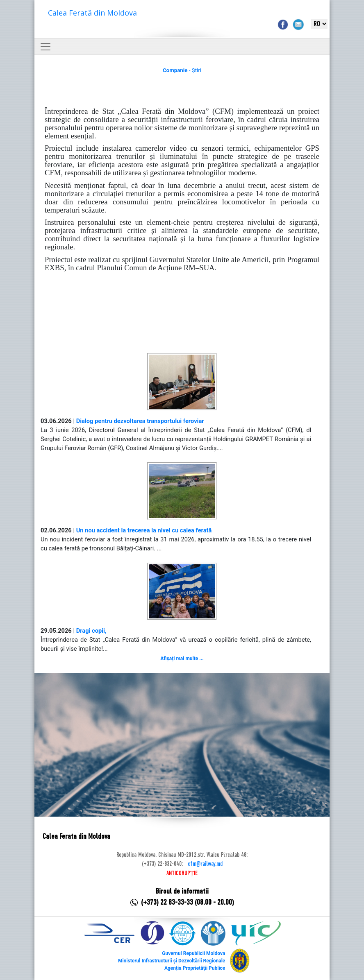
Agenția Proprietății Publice (195, 968)
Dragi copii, (91, 631)
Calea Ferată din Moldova (92, 13)
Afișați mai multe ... (182, 659)
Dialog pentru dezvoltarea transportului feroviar (140, 421)
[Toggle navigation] (45, 47)
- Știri (182, 70)
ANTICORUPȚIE (182, 874)
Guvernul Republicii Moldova (193, 953)
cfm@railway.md (205, 864)
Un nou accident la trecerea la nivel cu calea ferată (144, 530)
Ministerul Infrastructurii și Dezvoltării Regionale (172, 961)
